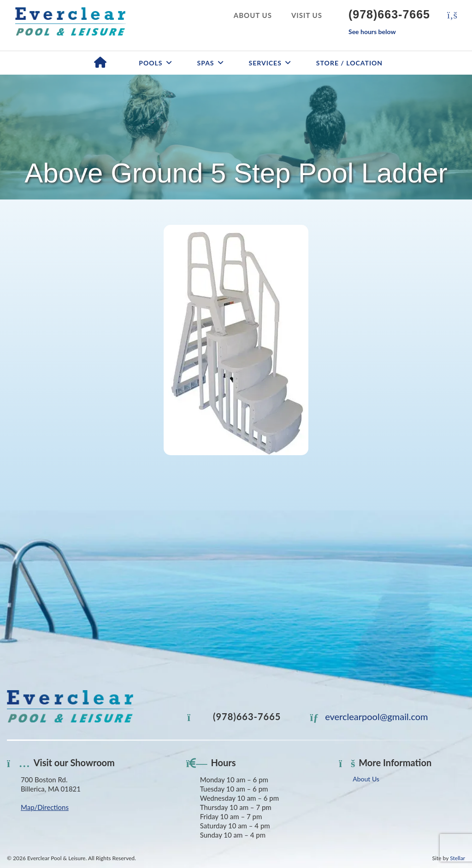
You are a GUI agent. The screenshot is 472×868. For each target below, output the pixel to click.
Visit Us (307, 15)
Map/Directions (45, 807)
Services (265, 63)
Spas (206, 63)
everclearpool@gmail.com (369, 716)
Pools (150, 63)
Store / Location (349, 63)
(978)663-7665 (389, 14)
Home (100, 63)
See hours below (372, 32)
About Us (253, 15)
